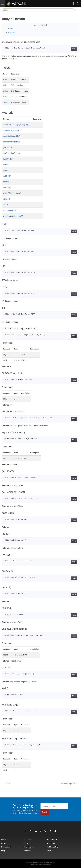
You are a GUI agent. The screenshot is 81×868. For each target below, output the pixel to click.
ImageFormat (16, 661)
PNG (5, 97)
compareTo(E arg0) (11, 130)
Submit (45, 812)
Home (4, 840)
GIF (5, 85)
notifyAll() (7, 176)
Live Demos (51, 843)
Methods (12, 32)
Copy (74, 49)
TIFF (5, 102)
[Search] (38, 10)
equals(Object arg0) (11, 142)
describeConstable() (12, 136)
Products (27, 840)
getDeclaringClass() (11, 153)
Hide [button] (44, 25)
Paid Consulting (52, 847)
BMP (5, 80)
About (49, 850)
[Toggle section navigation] (77, 10)
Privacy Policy (34, 865)
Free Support (6, 847)
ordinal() (7, 182)
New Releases (52, 840)
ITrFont (7, 784)
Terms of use (42, 865)
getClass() (7, 148)
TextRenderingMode (69, 784)
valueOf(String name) (12, 193)
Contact (49, 865)
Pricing (4, 843)
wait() (5, 205)
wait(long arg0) (9, 210)
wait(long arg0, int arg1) (13, 216)
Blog (3, 850)
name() (6, 165)
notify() (6, 170)
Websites (27, 850)
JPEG (6, 91)
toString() (7, 188)
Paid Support (29, 847)
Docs (26, 843)
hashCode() (8, 159)
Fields (11, 29)
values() (7, 199)
